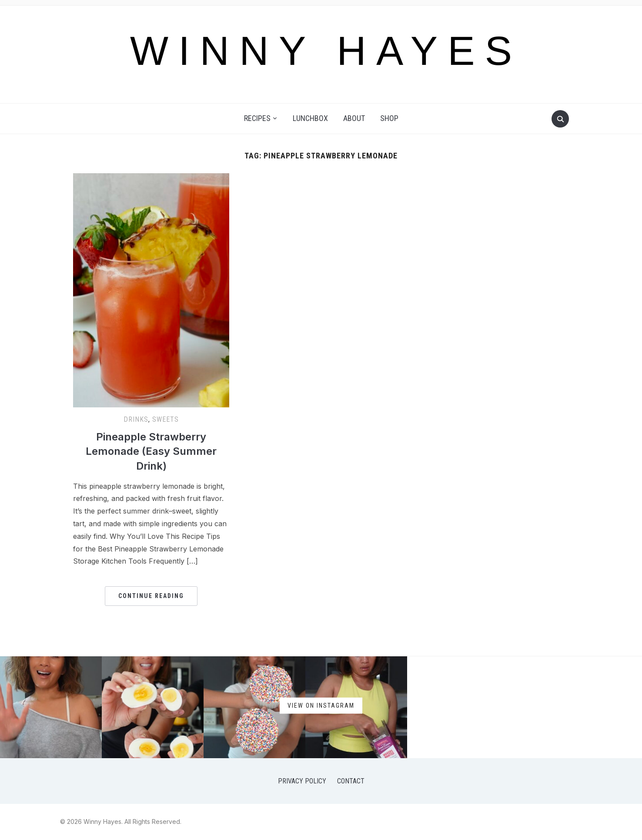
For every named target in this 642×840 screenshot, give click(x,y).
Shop (389, 118)
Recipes (257, 118)
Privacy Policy (302, 781)
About (354, 118)
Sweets (166, 419)
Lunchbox (310, 118)
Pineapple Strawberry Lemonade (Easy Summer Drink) (151, 451)
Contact (351, 781)
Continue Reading (151, 596)
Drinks (136, 419)
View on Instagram (321, 705)
